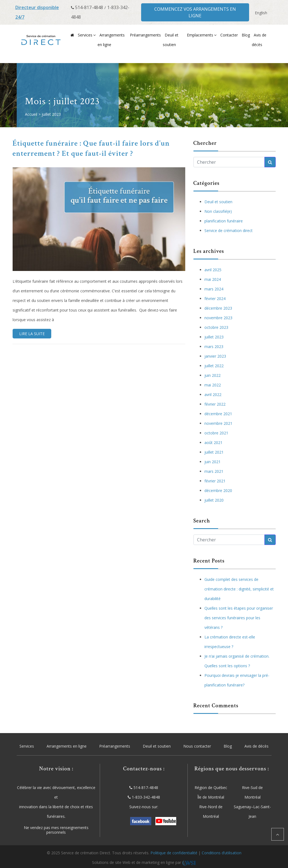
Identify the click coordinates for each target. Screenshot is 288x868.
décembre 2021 (218, 414)
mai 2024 (213, 279)
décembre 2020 (218, 490)
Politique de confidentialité (174, 853)
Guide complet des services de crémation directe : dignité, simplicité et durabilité (239, 589)
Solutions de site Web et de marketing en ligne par (144, 862)
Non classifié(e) (218, 211)
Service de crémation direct (229, 231)
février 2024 (215, 299)
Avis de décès (256, 746)
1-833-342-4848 (146, 797)
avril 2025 (213, 270)
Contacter (229, 35)
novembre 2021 (218, 423)
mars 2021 (214, 471)
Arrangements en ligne (67, 746)
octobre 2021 (216, 433)
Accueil (31, 114)
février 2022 (215, 404)
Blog (246, 35)
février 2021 (215, 481)
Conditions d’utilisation (222, 853)
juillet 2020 (214, 500)
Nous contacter (197, 746)
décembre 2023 (218, 308)
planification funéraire (224, 221)
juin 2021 (213, 462)
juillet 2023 (214, 337)
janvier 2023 (215, 356)
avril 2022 (213, 395)
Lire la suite (32, 334)
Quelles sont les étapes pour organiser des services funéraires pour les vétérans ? (239, 618)
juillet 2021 (214, 452)
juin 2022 (213, 375)
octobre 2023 (216, 327)
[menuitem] (261, 13)
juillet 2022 (214, 366)
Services (85, 35)
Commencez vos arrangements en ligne (195, 12)
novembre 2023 (218, 318)
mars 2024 (214, 289)
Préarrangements (145, 35)
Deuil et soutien (218, 202)
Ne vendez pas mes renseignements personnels (56, 830)
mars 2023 (214, 347)
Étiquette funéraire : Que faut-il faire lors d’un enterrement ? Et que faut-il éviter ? (91, 148)
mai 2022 (213, 385)
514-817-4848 (89, 7)
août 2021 (213, 443)
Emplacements (200, 35)
